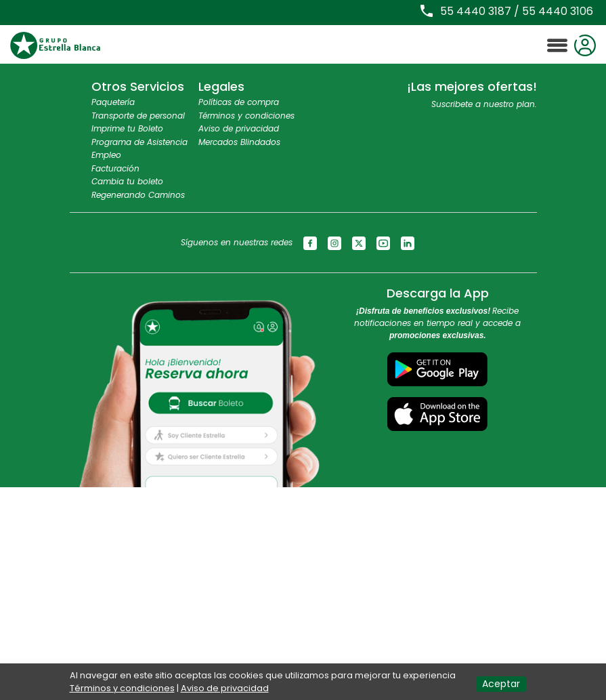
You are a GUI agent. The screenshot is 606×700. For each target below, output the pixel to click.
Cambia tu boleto (127, 181)
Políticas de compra (239, 102)
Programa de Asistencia (139, 142)
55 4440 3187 (476, 11)
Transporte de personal (138, 116)
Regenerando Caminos (138, 195)
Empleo (106, 155)
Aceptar (501, 684)
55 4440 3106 (558, 11)
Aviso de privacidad (239, 128)
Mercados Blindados (239, 142)
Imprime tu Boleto (127, 128)
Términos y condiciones (246, 116)
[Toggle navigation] (557, 46)
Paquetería (113, 102)
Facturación (115, 168)
